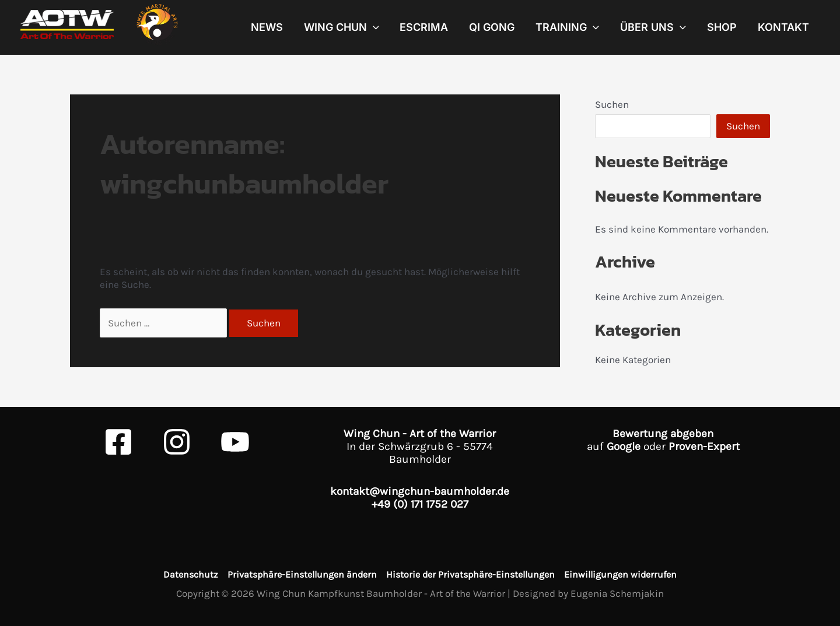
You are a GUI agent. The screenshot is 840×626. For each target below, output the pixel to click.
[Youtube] (235, 442)
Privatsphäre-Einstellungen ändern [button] (302, 574)
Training (567, 27)
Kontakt (783, 27)
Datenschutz (191, 574)
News (267, 27)
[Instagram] (177, 442)
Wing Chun (342, 27)
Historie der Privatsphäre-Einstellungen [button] (470, 574)
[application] (373, 27)
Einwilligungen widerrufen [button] (620, 574)
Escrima (424, 27)
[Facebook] (118, 442)
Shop (722, 27)
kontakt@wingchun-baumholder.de (420, 491)
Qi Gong (492, 27)
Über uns (653, 27)
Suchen (612, 104)
